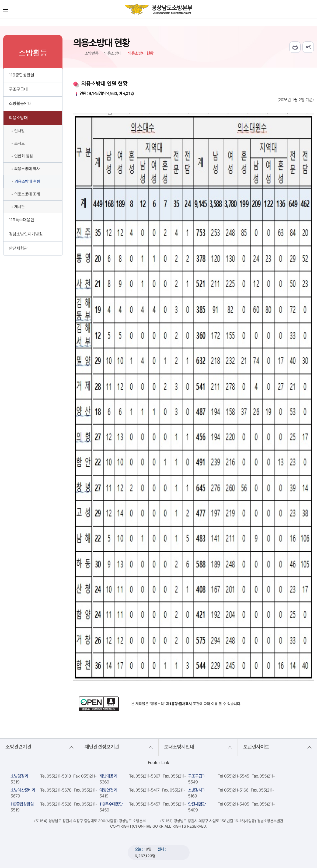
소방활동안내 (20, 104)
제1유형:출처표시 (179, 704)
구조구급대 (18, 89)
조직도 (20, 143)
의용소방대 (18, 118)
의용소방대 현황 (27, 181)
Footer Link (159, 763)
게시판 (20, 207)
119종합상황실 (22, 75)
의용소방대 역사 (27, 169)
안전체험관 (18, 248)
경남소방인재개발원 (26, 234)
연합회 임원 (24, 156)
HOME (76, 53)
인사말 (20, 131)
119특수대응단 (22, 220)
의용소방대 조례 (27, 194)
